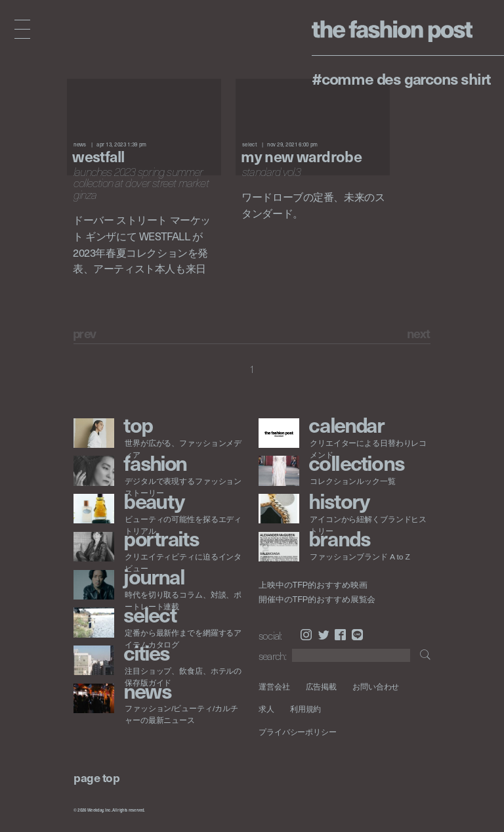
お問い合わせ (376, 687)
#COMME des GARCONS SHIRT (401, 78)
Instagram (306, 635)
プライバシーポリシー (298, 732)
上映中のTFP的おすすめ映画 (313, 585)
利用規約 (306, 709)
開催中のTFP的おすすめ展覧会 (317, 600)
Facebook (340, 635)
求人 (266, 709)
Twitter (324, 635)
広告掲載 (322, 687)
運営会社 (274, 687)
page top (96, 777)
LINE (357, 635)
